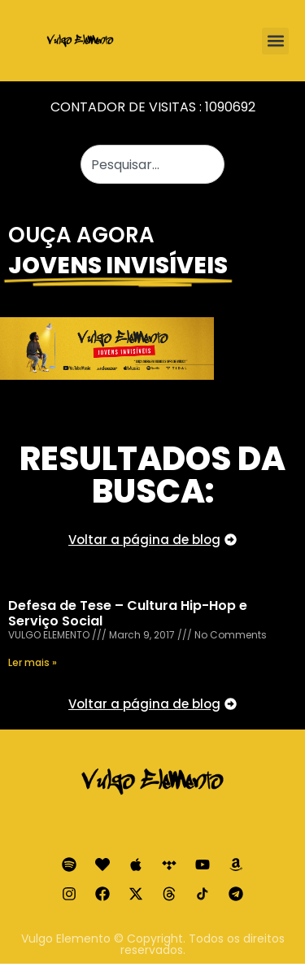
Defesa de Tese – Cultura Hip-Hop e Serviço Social (128, 613)
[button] (275, 41)
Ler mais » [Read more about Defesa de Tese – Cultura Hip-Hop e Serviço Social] (33, 662)
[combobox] (153, 164)
